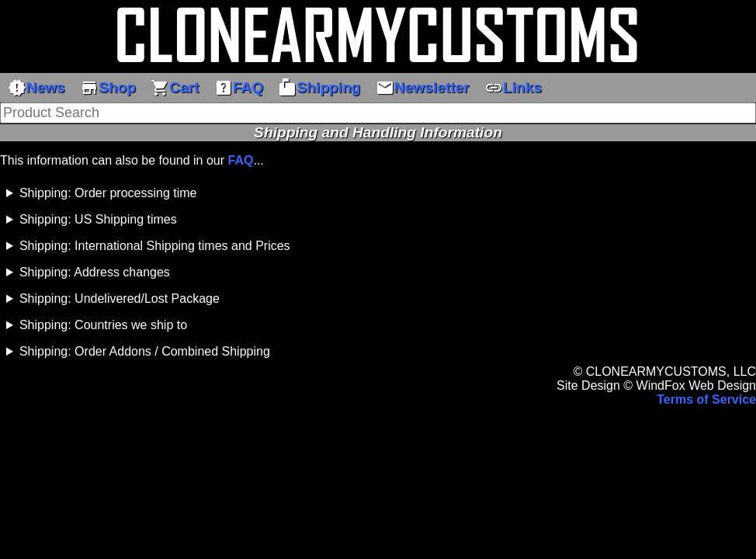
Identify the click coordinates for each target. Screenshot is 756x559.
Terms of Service (706, 399)
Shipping (319, 88)
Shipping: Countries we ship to (103, 325)
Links (513, 88)
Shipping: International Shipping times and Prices (155, 246)
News (36, 88)
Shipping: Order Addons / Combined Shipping (145, 351)
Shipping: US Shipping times (98, 219)
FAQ (239, 88)
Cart (175, 88)
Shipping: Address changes (95, 272)
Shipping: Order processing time (108, 193)
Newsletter (423, 88)
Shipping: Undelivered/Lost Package (120, 299)
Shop (108, 88)
